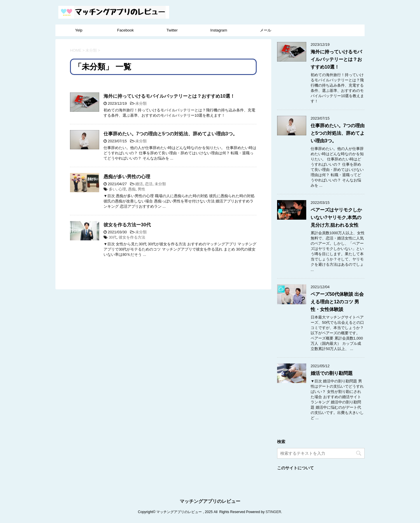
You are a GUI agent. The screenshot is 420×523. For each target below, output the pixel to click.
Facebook (125, 30)
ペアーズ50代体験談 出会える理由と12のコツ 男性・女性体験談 (337, 302)
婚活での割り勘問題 (332, 373)
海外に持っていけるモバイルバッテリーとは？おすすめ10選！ (169, 96)
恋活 (149, 184)
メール (266, 30)
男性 (141, 189)
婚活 (139, 184)
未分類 (141, 103)
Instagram (219, 30)
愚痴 (132, 189)
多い (113, 189)
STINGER (273, 512)
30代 (113, 237)
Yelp (79, 30)
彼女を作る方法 (132, 237)
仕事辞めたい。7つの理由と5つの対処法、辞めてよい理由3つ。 (170, 134)
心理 (122, 189)
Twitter (172, 30)
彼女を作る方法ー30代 (127, 225)
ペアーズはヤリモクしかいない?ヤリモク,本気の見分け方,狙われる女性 (336, 217)
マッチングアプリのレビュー (210, 501)
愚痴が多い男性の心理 (127, 177)
